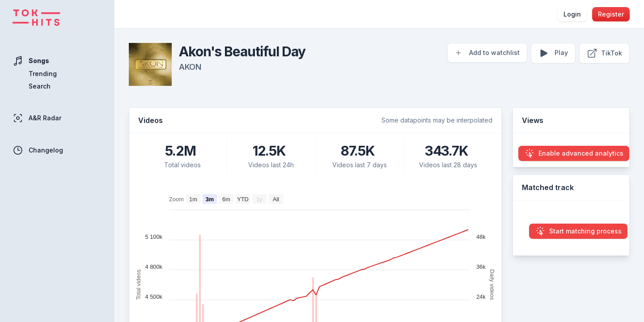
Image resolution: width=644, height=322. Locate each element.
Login (572, 14)
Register (611, 14)
